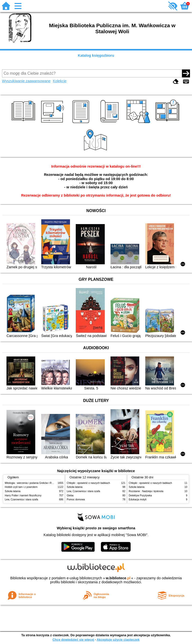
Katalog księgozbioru (96, 55)
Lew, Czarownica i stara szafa (21, 499)
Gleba (70, 495)
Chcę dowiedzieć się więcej (73, 640)
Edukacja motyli (138, 499)
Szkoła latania (13, 491)
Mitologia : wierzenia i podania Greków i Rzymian (32, 483)
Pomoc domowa (76, 499)
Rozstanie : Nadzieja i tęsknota (146, 491)
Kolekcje (60, 81)
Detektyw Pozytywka (140, 495)
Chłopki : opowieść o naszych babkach (88, 483)
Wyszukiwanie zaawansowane (26, 81)
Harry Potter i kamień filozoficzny (23, 495)
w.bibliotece (118, 578)
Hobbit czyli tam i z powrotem (21, 487)
